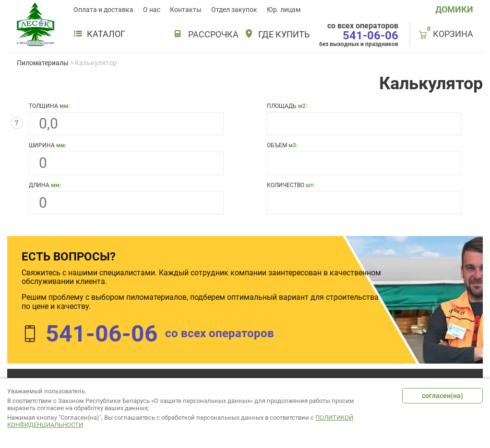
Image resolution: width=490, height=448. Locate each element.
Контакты (186, 10)
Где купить (284, 35)
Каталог (99, 34)
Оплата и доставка (103, 10)
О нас (152, 10)
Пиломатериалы (43, 63)
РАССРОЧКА (213, 34)
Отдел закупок (234, 10)
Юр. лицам (284, 10)
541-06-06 (370, 35)
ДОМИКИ (454, 9)
